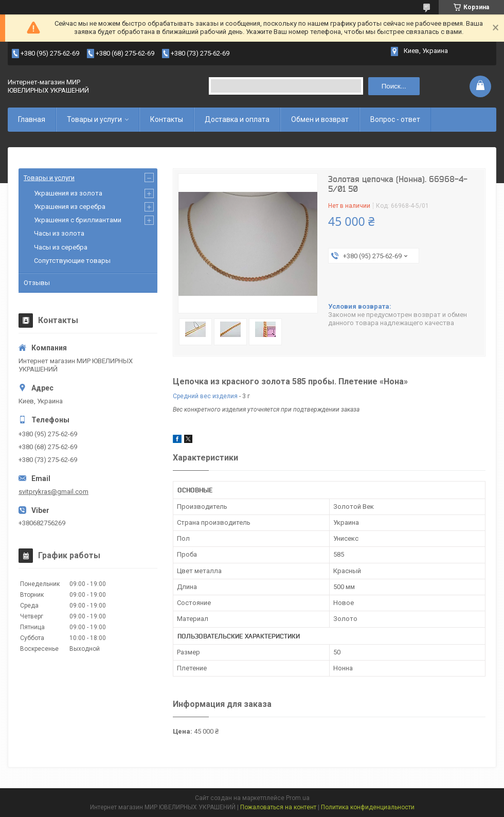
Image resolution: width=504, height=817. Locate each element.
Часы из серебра (61, 247)
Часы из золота (59, 233)
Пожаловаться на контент (278, 807)
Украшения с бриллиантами (78, 220)
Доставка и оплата (237, 119)
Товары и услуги (94, 119)
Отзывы (37, 283)
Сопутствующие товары (72, 261)
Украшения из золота (68, 193)
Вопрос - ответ (395, 119)
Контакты (167, 119)
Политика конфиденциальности (368, 807)
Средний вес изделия (205, 396)
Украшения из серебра (70, 207)
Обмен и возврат (320, 119)
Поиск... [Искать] (394, 86)
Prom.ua (298, 798)
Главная (32, 119)
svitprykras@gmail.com (53, 492)
